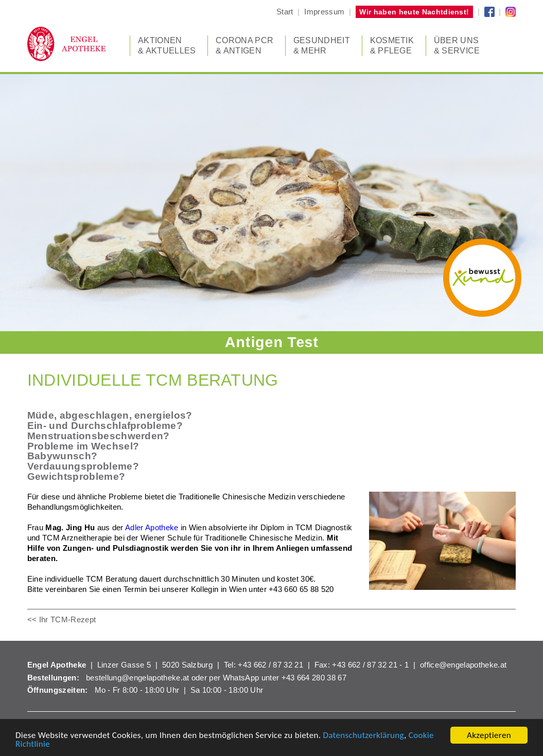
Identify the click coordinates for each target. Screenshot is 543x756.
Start (285, 12)
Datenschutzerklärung (363, 736)
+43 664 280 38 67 (314, 678)
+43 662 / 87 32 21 (270, 665)
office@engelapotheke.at (463, 665)
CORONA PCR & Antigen (244, 45)
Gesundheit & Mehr (322, 45)
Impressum (324, 12)
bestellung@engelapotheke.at (138, 678)
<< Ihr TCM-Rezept (62, 619)
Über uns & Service (457, 45)
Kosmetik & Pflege (392, 45)
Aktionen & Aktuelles (167, 45)
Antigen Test (272, 342)
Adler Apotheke (152, 527)
